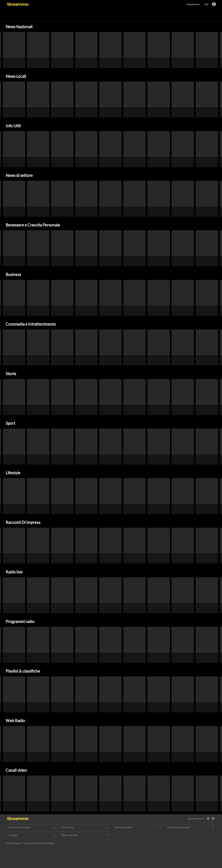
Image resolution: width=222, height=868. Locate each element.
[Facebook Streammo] (209, 819)
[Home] (18, 819)
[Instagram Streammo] (214, 819)
